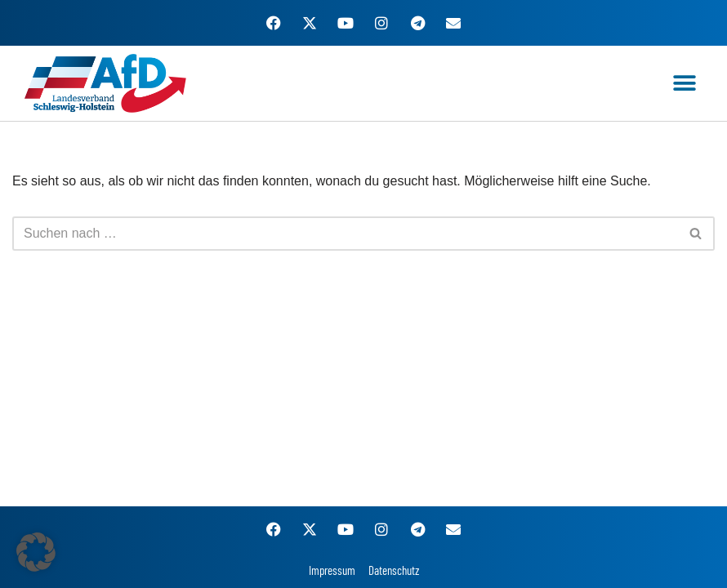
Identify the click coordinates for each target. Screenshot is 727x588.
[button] (684, 84)
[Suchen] (345, 234)
